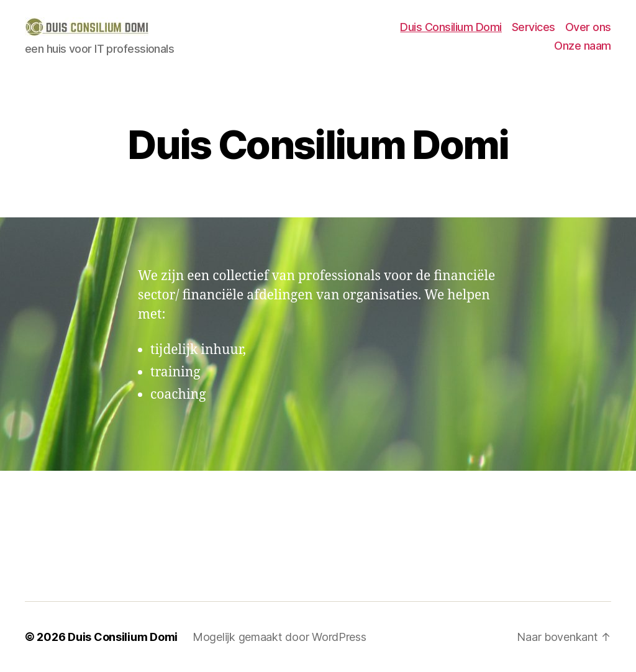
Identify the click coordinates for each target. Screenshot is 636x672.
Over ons (588, 27)
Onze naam (583, 46)
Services (534, 27)
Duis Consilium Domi (451, 27)
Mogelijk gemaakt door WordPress (279, 637)
